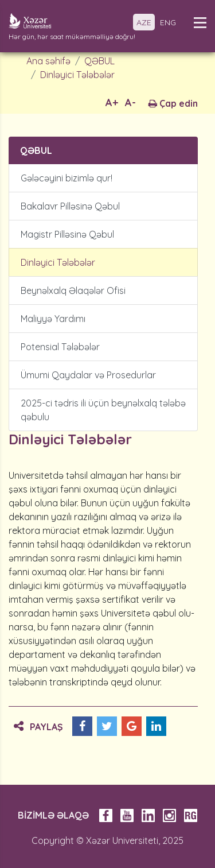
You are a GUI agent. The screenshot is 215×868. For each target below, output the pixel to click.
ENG (168, 22)
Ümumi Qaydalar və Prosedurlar (88, 375)
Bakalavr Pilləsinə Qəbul (70, 206)
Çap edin (173, 103)
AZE (144, 22)
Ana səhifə (48, 61)
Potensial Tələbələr (60, 347)
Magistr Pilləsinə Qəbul (67, 234)
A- (130, 102)
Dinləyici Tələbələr (77, 75)
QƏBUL (99, 61)
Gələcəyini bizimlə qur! (67, 178)
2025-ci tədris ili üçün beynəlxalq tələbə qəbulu (103, 410)
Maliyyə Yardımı (53, 319)
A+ (112, 102)
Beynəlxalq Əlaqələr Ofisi (73, 290)
